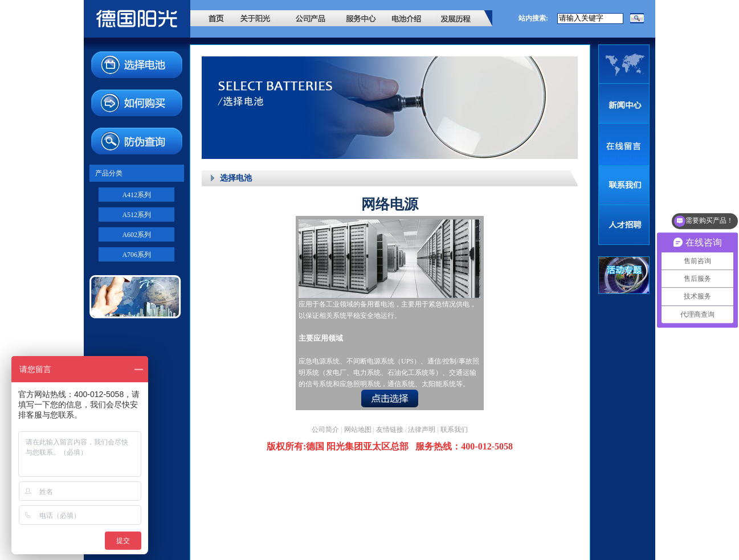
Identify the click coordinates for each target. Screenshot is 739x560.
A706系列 (136, 255)
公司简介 (325, 430)
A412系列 (136, 195)
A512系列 (136, 215)
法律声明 (422, 430)
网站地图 (358, 430)
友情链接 (390, 430)
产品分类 (109, 173)
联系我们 (454, 430)
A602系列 (136, 235)
